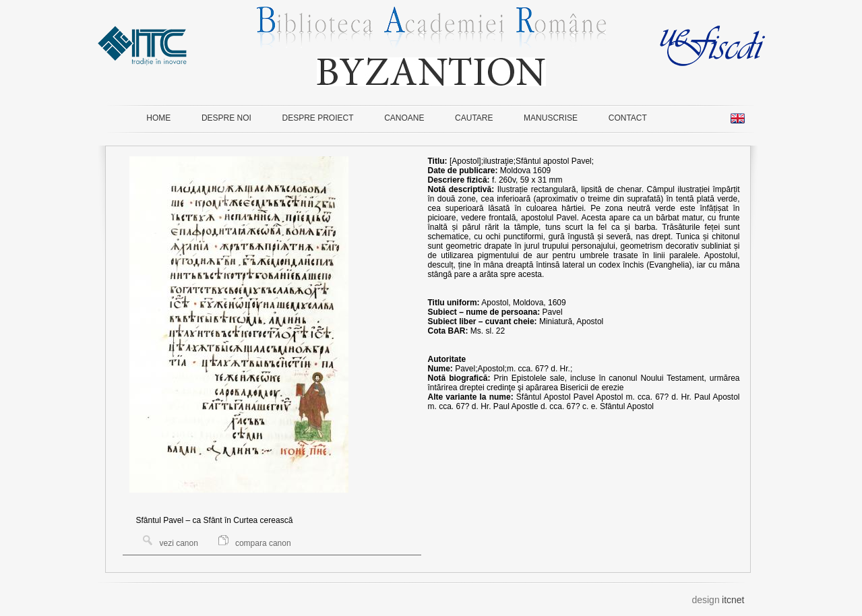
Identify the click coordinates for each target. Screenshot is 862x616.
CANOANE (404, 118)
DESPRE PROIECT (318, 118)
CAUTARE (474, 118)
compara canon (255, 543)
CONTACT (628, 118)
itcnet (733, 600)
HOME (158, 118)
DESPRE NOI (226, 118)
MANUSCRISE (551, 118)
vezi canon (171, 543)
